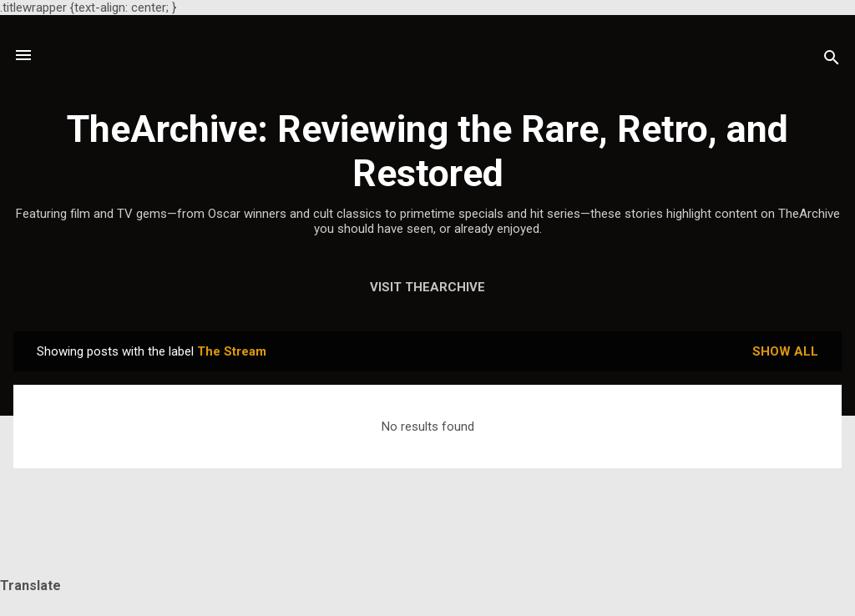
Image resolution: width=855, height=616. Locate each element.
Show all (785, 351)
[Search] (832, 61)
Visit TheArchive (427, 287)
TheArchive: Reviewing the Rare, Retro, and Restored (427, 151)
